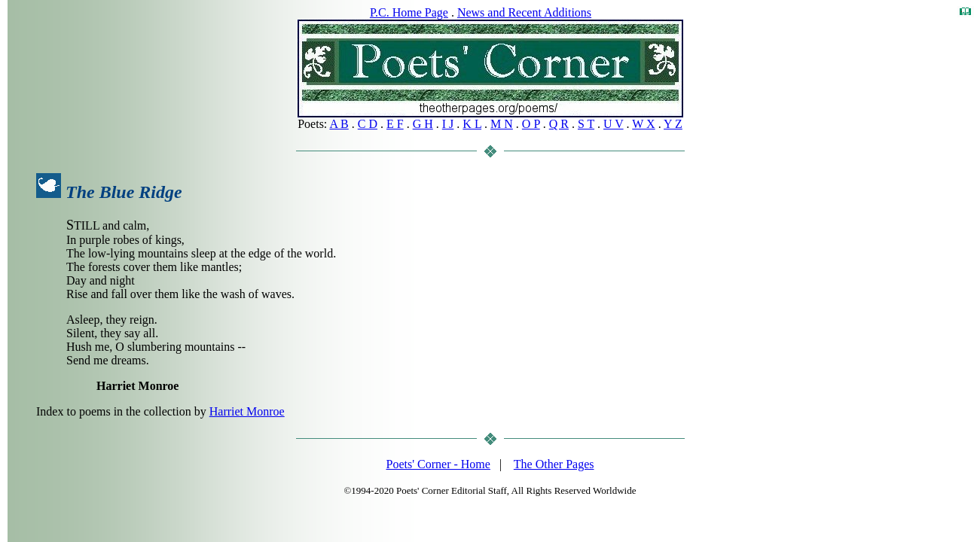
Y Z (673, 124)
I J (448, 124)
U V (614, 124)
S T (586, 124)
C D (368, 124)
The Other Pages (554, 464)
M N (502, 124)
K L (472, 124)
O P (531, 124)
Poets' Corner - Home (438, 464)
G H (423, 124)
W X (643, 124)
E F (395, 124)
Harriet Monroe (247, 411)
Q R (559, 124)
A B (339, 124)
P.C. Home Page (409, 12)
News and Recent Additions (524, 12)
